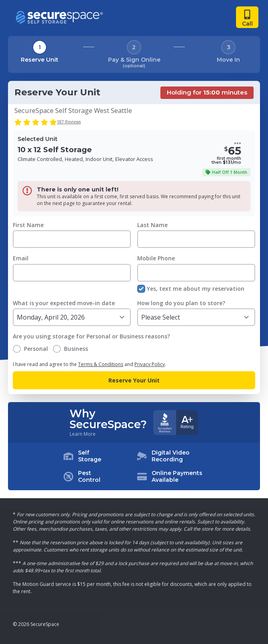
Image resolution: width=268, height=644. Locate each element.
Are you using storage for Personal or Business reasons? (91, 336)
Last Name (152, 225)
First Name (28, 225)
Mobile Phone (156, 258)
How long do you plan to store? (181, 303)
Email (21, 258)
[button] (134, 467)
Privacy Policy (150, 364)
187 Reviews (69, 122)
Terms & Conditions (101, 364)
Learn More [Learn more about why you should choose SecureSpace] (83, 434)
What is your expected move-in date (64, 303)
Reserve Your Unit (134, 380)
